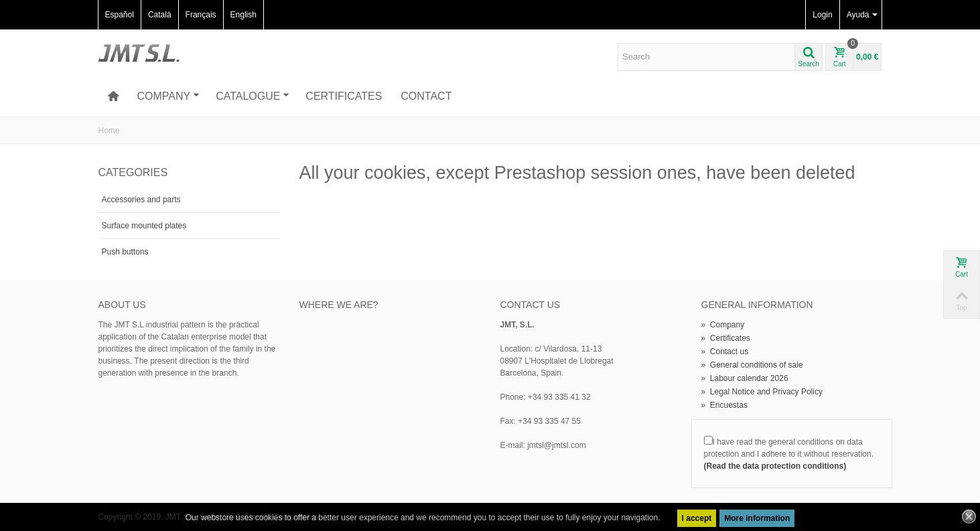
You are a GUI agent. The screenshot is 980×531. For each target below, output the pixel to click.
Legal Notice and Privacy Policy (762, 392)
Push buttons (125, 252)
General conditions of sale (752, 365)
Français (201, 15)
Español (120, 15)
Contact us (725, 352)
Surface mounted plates (144, 226)
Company (168, 96)
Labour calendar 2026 (745, 378)
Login (822, 15)
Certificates (344, 96)
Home (109, 131)
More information (757, 518)
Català (160, 15)
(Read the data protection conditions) (775, 466)
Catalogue (253, 96)
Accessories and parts (141, 200)
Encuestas (724, 405)
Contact (426, 96)
